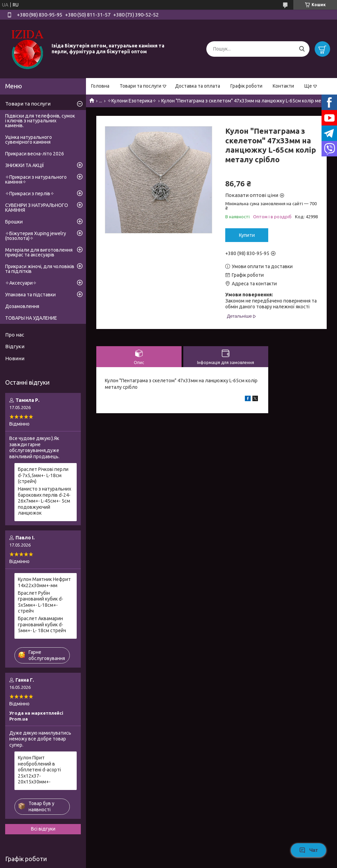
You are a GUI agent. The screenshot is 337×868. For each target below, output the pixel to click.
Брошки (14, 222)
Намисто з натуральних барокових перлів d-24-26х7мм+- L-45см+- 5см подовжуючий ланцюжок (45, 501)
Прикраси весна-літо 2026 (35, 154)
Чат (308, 850)
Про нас (15, 335)
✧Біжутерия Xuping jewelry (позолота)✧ (36, 236)
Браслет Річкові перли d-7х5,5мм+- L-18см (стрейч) (43, 475)
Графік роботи (246, 86)
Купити (247, 235)
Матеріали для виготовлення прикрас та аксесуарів (39, 252)
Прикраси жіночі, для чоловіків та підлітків (40, 269)
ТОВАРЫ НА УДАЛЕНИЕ (31, 318)
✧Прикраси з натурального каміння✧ (36, 179)
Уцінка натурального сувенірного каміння (29, 140)
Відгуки (15, 346)
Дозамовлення (22, 306)
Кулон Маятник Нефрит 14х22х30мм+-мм (44, 582)
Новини (15, 358)
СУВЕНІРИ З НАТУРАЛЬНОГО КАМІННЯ (37, 208)
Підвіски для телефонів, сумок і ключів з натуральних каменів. (40, 121)
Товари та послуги (140, 86)
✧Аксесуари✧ (21, 283)
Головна (100, 86)
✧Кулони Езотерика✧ (132, 101)
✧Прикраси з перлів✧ (30, 194)
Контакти (283, 86)
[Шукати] (302, 49)
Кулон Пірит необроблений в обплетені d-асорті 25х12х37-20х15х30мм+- (39, 770)
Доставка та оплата (198, 86)
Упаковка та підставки (30, 295)
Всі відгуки (43, 829)
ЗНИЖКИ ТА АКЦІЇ (25, 165)
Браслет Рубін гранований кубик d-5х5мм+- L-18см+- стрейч (41, 602)
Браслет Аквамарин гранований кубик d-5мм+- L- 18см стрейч (42, 624)
